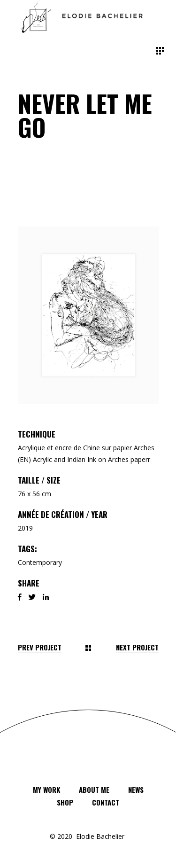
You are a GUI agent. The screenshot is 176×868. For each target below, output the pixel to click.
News (136, 790)
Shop (65, 802)
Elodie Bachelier (100, 836)
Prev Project (40, 647)
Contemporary (40, 562)
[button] (88, 315)
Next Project (137, 647)
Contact (106, 802)
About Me (94, 790)
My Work (46, 790)
